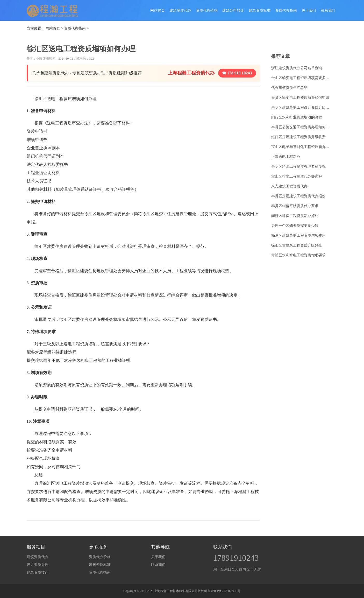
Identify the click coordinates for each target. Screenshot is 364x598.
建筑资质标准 (260, 10)
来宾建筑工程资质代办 (289, 186)
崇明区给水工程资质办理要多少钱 (298, 167)
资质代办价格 (207, 10)
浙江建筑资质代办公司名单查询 (297, 68)
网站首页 (158, 10)
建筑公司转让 (233, 10)
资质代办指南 (286, 10)
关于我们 (309, 10)
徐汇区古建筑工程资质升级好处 (297, 245)
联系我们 (328, 10)
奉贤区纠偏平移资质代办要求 (295, 206)
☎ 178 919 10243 (237, 73)
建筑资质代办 (180, 10)
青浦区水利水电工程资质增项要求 (298, 255)
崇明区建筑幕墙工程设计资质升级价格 (302, 107)
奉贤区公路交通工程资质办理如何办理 (302, 127)
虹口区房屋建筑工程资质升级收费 (298, 137)
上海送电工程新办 (286, 157)
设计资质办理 (38, 565)
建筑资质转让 (38, 572)
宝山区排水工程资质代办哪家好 (297, 176)
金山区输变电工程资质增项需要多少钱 (302, 78)
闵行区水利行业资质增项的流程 (297, 117)
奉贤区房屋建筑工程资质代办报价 (298, 196)
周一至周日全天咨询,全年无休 (237, 569)
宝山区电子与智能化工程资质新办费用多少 (302, 147)
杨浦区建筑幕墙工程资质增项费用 (298, 235)
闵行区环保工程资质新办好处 (295, 216)
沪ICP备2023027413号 (226, 591)
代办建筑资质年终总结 (289, 88)
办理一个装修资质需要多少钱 (295, 226)
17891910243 (236, 558)
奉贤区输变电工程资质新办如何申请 (300, 98)
